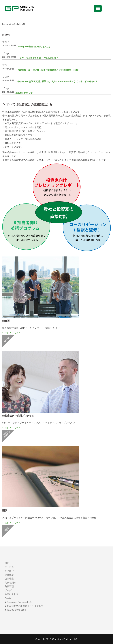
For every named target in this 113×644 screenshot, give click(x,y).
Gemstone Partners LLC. (65, 639)
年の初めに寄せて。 (25, 93)
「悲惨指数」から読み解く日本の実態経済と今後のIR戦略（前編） (48, 70)
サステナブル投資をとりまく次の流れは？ (38, 58)
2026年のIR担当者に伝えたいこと (34, 47)
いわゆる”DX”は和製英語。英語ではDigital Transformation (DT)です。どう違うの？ (56, 81)
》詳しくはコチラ (11, 333)
